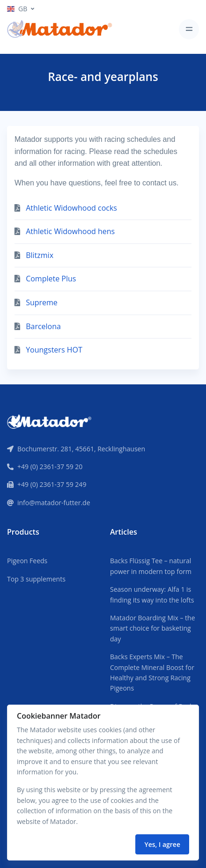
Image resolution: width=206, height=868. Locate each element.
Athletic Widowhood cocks (71, 208)
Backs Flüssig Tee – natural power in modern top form (151, 566)
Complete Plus (51, 279)
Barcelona (43, 326)
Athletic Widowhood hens (70, 231)
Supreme (42, 302)
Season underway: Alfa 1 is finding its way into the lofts (152, 594)
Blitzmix (40, 255)
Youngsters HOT (54, 350)
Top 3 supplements (36, 579)
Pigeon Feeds (27, 561)
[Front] (49, 420)
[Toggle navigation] (189, 29)
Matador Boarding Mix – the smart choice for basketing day (153, 628)
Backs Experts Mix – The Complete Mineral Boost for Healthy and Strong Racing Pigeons (152, 672)
